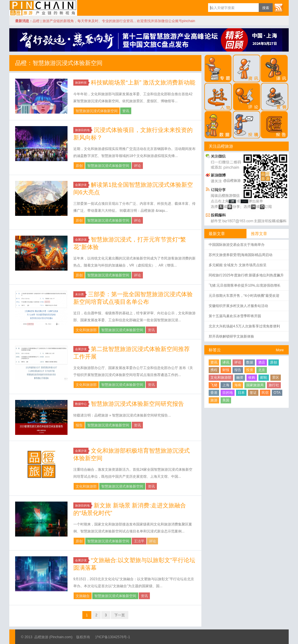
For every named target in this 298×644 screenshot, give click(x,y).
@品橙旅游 (232, 181)
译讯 (226, 362)
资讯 (126, 111)
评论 (137, 166)
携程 (214, 370)
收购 (252, 377)
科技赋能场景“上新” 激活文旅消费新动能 (143, 82)
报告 (79, 425)
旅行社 (274, 385)
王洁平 (139, 541)
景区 (276, 377)
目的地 (228, 393)
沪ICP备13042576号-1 (113, 637)
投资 (250, 370)
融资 (240, 377)
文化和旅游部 (86, 330)
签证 (253, 393)
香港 (214, 393)
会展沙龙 (82, 185)
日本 (241, 393)
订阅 (279, 8)
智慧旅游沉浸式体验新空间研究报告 (137, 404)
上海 (226, 385)
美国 (226, 400)
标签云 (215, 350)
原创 (79, 166)
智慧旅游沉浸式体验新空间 (97, 111)
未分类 (80, 294)
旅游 (214, 400)
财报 (226, 370)
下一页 (120, 615)
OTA (277, 393)
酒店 (262, 362)
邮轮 (264, 377)
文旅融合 (83, 596)
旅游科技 (82, 83)
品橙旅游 (43, 8)
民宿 (265, 393)
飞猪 (214, 385)
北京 (262, 370)
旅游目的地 (83, 130)
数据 (250, 362)
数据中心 (82, 404)
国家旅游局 (255, 385)
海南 (238, 385)
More (280, 350)
